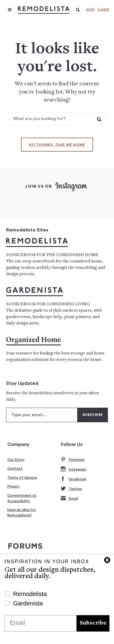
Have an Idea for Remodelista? (22, 512)
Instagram (74, 469)
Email (69, 499)
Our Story (16, 460)
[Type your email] (42, 415)
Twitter (71, 489)
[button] (78, 10)
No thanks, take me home (57, 145)
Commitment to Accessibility (22, 498)
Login (103, 9)
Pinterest (73, 460)
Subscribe (93, 623)
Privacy (14, 486)
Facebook (73, 479)
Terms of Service (22, 478)
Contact (15, 468)
